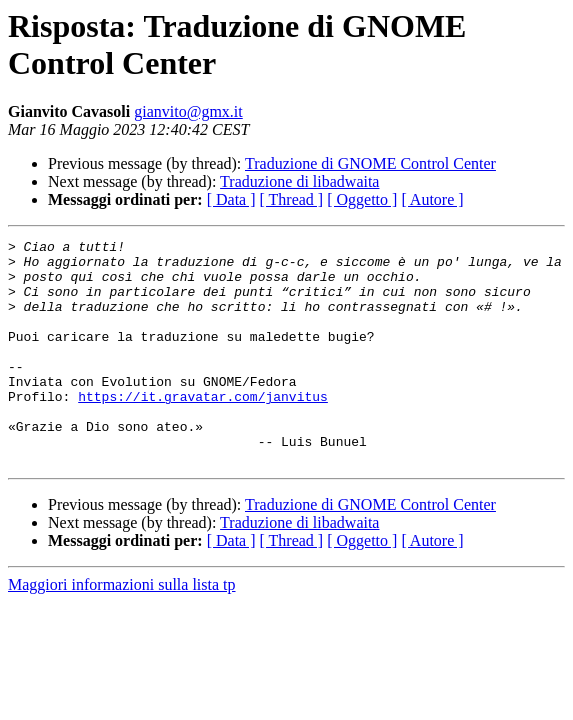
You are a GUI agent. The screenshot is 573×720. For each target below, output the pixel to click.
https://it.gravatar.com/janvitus (203, 429)
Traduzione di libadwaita (299, 181)
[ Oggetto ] (362, 199)
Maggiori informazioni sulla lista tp (122, 629)
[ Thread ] (292, 199)
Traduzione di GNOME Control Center (370, 163)
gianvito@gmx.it (188, 111)
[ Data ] (231, 199)
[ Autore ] (432, 199)
